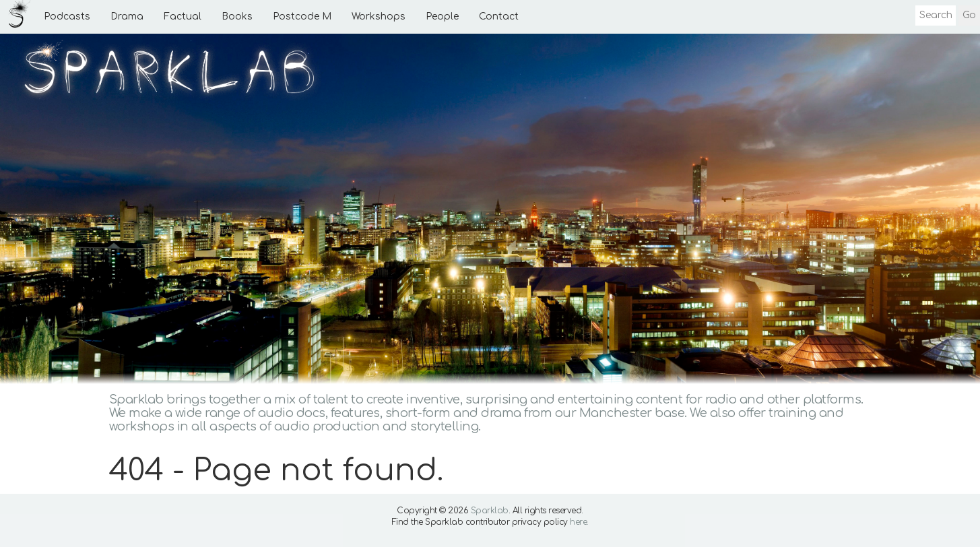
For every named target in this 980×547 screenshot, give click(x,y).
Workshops (379, 17)
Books (237, 17)
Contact (499, 17)
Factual (183, 17)
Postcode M (302, 17)
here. (579, 522)
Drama (127, 17)
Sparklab (490, 511)
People (442, 17)
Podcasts (67, 17)
